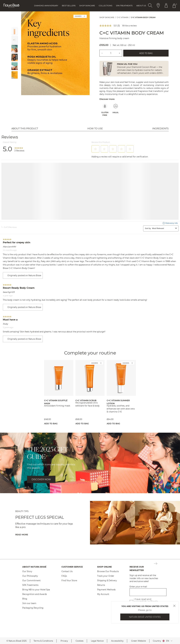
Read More (22, 535)
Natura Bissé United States (145, 617)
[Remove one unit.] (102, 53)
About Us (141, 6)
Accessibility (117, 641)
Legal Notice (97, 641)
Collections (105, 6)
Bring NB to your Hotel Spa (36, 590)
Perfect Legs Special (40, 517)
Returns (101, 585)
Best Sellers (69, 6)
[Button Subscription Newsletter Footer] (156, 564)
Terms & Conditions (43, 641)
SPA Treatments (30, 585)
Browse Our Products (108, 571)
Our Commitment (31, 580)
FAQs (64, 576)
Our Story (27, 571)
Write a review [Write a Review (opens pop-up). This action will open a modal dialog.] (129, 26)
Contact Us (67, 571)
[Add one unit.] (120, 53)
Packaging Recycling (33, 608)
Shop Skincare (87, 6)
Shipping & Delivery (107, 580)
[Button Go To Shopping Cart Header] (175, 6)
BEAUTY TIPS (22, 511)
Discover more (107, 99)
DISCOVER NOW (41, 479)
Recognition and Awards (35, 594)
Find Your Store (69, 580)
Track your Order (106, 576)
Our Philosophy (30, 576)
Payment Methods (106, 590)
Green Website (138, 641)
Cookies (79, 641)
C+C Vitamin (123, 17)
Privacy (64, 641)
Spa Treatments (124, 6)
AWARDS (80, 16)
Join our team (29, 603)
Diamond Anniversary (46, 6)
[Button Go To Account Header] (166, 6)
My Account (103, 594)
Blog (25, 599)
